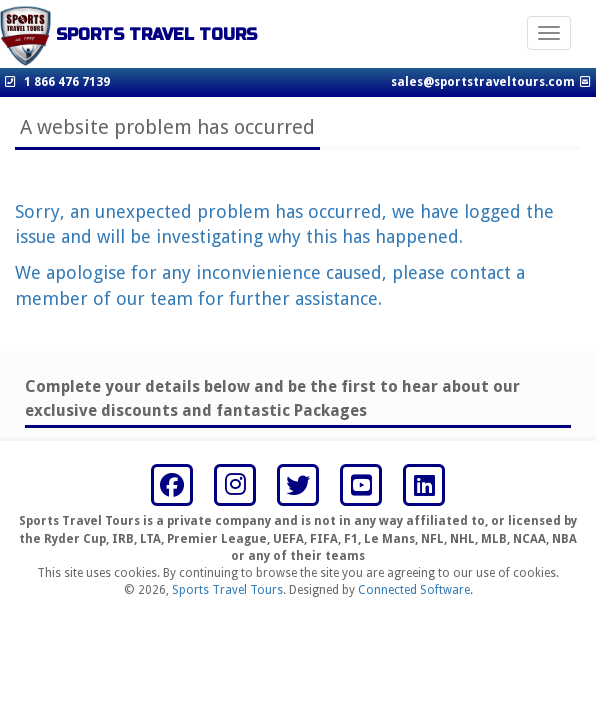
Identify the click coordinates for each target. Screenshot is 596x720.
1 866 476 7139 (67, 82)
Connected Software (414, 590)
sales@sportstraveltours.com (483, 82)
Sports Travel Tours (227, 590)
